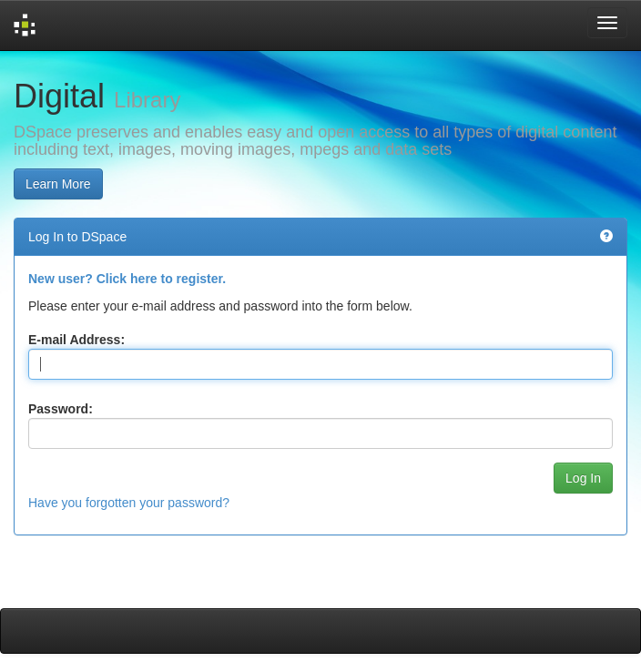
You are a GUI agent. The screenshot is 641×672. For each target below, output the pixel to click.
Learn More (58, 184)
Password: (61, 409)
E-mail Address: (76, 340)
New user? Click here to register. (127, 279)
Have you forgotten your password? (129, 503)
